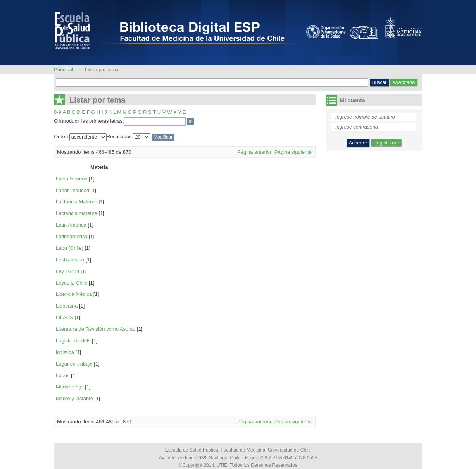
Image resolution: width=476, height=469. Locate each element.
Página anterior (254, 152)
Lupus (63, 375)
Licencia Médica (74, 294)
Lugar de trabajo (74, 364)
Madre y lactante (74, 398)
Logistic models (73, 341)
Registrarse (386, 143)
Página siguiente (293, 152)
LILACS (65, 317)
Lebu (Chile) (70, 248)
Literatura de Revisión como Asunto (96, 329)
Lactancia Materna (77, 202)
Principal (64, 70)
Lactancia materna (77, 213)
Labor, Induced (72, 190)
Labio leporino (72, 179)
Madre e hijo (70, 387)
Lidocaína (67, 306)
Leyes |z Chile (72, 283)
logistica (65, 352)
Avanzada (404, 82)
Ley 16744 (68, 271)
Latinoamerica (72, 236)
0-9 (58, 112)
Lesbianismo (70, 260)
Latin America (71, 225)
